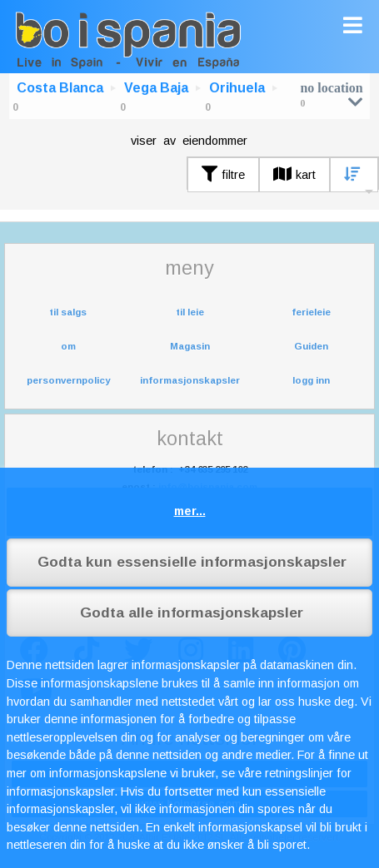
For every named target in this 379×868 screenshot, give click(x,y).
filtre (223, 175)
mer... (190, 511)
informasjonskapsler (190, 380)
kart (294, 175)
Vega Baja (156, 88)
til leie (190, 312)
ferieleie (311, 312)
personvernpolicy (68, 380)
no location (331, 94)
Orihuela (237, 88)
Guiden (311, 346)
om (68, 346)
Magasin (190, 346)
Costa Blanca (60, 88)
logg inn (311, 380)
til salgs (68, 312)
